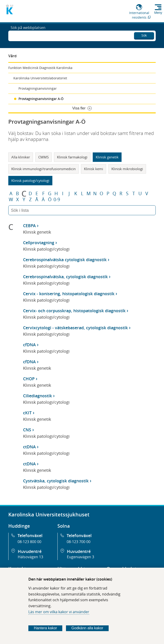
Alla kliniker (21, 157)
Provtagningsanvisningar (38, 88)
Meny (158, 13)
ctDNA (29, 447)
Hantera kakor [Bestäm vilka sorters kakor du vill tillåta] (46, 628)
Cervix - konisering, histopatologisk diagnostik (69, 294)
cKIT (27, 413)
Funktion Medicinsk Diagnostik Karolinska (40, 68)
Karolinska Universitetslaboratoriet (40, 78)
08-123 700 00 (79, 542)
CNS (27, 430)
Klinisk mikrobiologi (127, 169)
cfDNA (29, 345)
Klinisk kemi (94, 169)
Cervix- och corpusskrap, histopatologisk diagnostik (74, 311)
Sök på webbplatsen (28, 35)
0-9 (57, 200)
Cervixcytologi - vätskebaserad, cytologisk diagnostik (75, 328)
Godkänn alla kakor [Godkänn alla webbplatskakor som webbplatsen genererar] (87, 628)
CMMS (43, 157)
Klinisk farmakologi (72, 157)
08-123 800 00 (29, 542)
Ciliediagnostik (37, 396)
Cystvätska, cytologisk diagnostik (56, 481)
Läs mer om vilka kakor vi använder (59, 612)
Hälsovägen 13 (30, 557)
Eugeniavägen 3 (81, 557)
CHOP (29, 379)
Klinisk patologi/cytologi (30, 180)
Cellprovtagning (39, 243)
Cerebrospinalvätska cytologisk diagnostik (65, 260)
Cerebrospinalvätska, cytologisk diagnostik (65, 277)
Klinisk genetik (107, 157)
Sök (144, 35)
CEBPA (29, 226)
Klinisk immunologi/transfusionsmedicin (43, 169)
